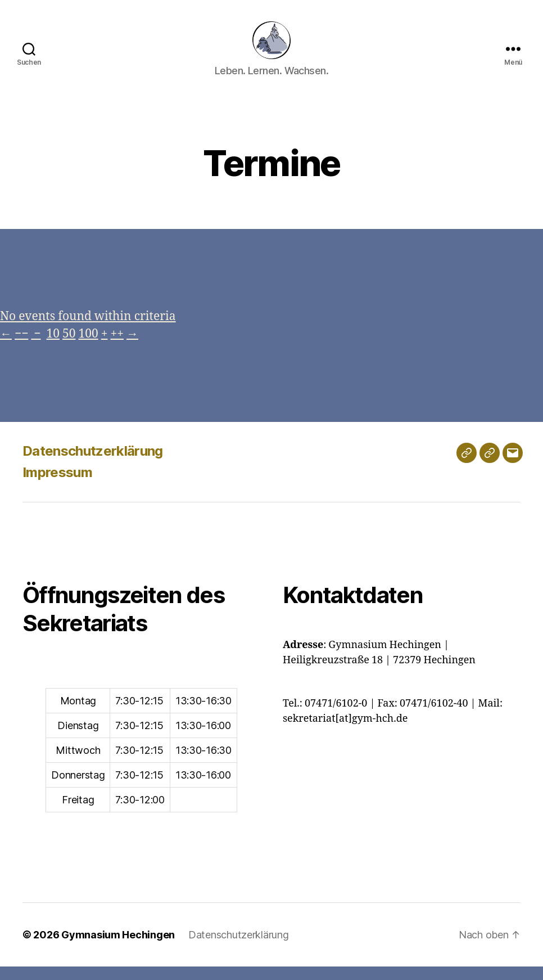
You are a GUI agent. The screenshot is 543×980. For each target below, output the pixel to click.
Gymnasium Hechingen (118, 948)
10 (53, 347)
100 (88, 347)
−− (21, 347)
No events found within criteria (88, 329)
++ (117, 347)
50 (69, 347)
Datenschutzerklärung (93, 464)
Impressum (57, 485)
